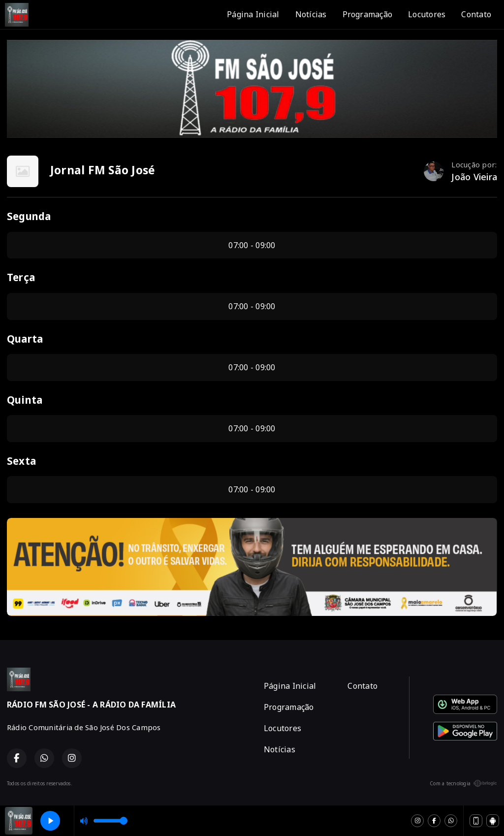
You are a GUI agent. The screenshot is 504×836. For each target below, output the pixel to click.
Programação (368, 14)
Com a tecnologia (463, 783)
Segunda (29, 216)
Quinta (25, 400)
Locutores (427, 14)
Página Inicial (253, 14)
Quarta (25, 339)
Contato (476, 14)
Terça (21, 277)
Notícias (311, 14)
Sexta (21, 461)
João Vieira (474, 177)
